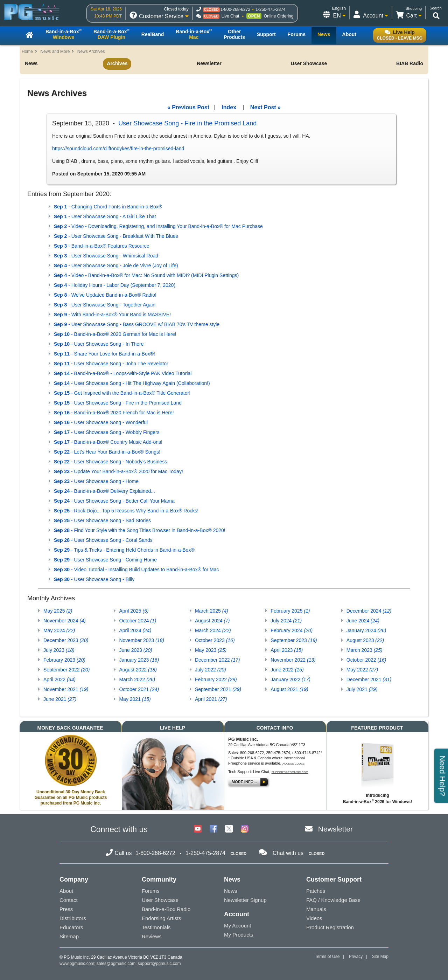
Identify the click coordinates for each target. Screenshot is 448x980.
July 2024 (286, 621)
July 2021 (362, 689)
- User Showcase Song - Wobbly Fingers (107, 432)
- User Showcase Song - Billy (94, 579)
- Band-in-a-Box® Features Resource (102, 246)
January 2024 (366, 630)
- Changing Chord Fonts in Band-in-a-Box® (108, 207)
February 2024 (292, 630)
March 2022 (137, 679)
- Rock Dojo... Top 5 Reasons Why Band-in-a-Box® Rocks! (126, 511)
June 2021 (60, 699)
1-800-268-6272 (235, 9)
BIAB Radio (410, 63)
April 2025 (134, 611)
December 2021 (369, 679)
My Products (239, 935)
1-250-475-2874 (270, 9)
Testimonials (156, 927)
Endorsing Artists (162, 918)
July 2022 (211, 670)
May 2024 (59, 630)
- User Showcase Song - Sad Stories (102, 520)
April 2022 (59, 679)
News (31, 63)
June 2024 (363, 621)
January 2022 (290, 679)
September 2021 (218, 689)
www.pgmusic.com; (78, 964)
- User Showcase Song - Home (96, 481)
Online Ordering (279, 16)
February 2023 (64, 660)
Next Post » (265, 107)
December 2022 (217, 660)
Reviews (152, 936)
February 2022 (216, 679)
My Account (238, 926)
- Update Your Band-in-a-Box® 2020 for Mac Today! (118, 471)
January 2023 (139, 660)
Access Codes (294, 764)
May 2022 (362, 670)
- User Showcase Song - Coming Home (105, 560)
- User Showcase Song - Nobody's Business (110, 462)
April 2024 (135, 630)
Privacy (356, 957)
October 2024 (138, 621)
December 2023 (66, 640)
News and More (55, 51)
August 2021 (289, 689)
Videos (314, 918)
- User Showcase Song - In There (99, 344)
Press (66, 909)
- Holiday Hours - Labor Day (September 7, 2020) (115, 285)
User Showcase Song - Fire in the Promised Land (187, 123)
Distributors (73, 918)
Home (27, 51)
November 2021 (66, 689)
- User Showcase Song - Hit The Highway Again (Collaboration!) (132, 383)
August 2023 (365, 640)
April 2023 (287, 650)
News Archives (91, 51)
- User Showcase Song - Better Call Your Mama (114, 501)
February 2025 (290, 611)
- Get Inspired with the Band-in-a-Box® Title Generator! (122, 393)
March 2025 (212, 611)
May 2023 (211, 650)
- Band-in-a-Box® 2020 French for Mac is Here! (114, 413)
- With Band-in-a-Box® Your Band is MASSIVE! (112, 315)
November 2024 (65, 621)
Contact (69, 900)
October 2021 (139, 689)
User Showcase (309, 63)
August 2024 (212, 621)
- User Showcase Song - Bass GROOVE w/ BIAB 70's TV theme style (137, 324)
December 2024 (369, 611)
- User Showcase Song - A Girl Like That (105, 216)
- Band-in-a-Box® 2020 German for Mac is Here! (115, 334)
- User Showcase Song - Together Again (105, 305)
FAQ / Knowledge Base (333, 900)
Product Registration (330, 927)
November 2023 (141, 640)
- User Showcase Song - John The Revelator (111, 364)
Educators (71, 927)
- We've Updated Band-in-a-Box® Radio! (105, 295)
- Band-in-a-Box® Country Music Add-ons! (108, 442)
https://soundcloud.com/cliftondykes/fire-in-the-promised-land (118, 149)
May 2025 (58, 611)
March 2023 (365, 650)
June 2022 (287, 670)
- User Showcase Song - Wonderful (101, 422)
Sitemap (69, 936)
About (66, 891)
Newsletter (209, 63)
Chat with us (288, 853)
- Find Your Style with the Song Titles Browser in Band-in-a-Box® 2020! (140, 530)
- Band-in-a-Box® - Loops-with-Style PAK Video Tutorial (123, 373)
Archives (117, 63)
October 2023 (215, 640)
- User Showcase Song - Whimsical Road (106, 256)
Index (229, 107)
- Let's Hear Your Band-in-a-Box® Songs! (107, 452)
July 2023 (59, 650)
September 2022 (66, 670)
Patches (316, 891)
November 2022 (293, 660)
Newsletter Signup (245, 900)
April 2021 (211, 699)
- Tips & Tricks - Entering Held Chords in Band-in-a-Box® (124, 550)
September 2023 (294, 640)
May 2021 (135, 699)
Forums (151, 891)
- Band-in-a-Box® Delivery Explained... (104, 491)
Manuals (316, 909)
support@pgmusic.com (290, 772)
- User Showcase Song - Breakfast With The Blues (116, 236)
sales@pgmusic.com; (117, 964)
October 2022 (366, 660)
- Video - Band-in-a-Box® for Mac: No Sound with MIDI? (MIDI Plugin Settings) (146, 275)
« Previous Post (188, 107)
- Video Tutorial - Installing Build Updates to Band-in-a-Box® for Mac (136, 570)
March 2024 (213, 630)
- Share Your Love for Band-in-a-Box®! (104, 354)
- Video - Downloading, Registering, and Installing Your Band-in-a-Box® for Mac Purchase (158, 226)
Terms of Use (327, 957)
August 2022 (138, 670)
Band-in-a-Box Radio (166, 909)
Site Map (380, 957)
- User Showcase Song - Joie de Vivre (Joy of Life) (116, 265)
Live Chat (230, 16)
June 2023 (135, 650)
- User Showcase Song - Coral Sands (103, 540)
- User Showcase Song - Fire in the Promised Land (118, 403)
